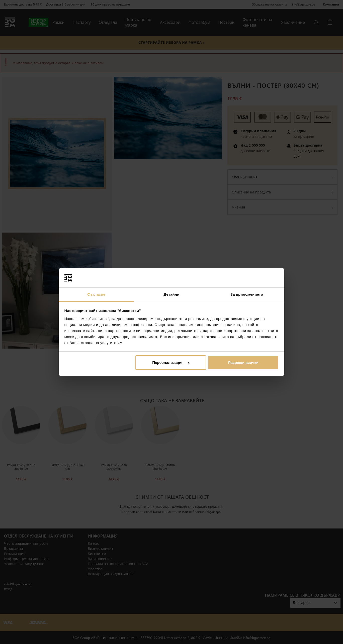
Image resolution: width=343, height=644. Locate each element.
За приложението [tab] (247, 294)
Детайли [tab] (171, 294)
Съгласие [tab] (96, 294)
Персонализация (171, 362)
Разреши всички (243, 362)
